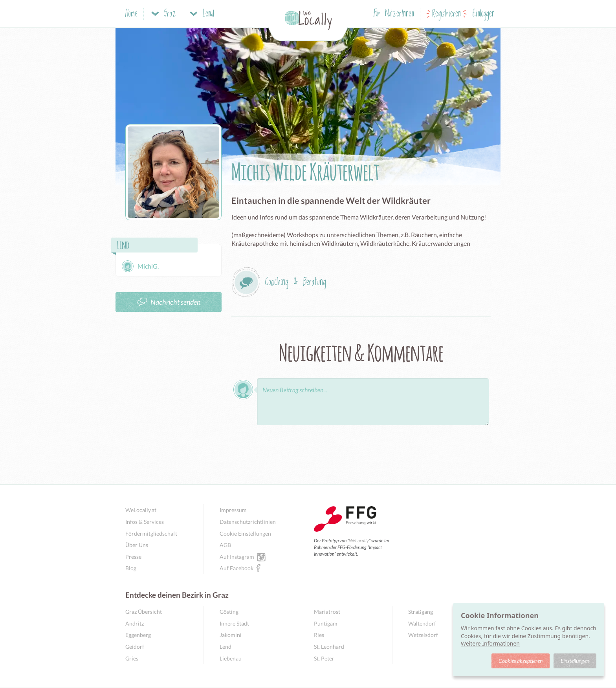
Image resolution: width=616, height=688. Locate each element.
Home (131, 14)
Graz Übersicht (144, 612)
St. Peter (324, 658)
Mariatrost (327, 612)
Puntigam (326, 623)
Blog (131, 568)
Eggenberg (138, 635)
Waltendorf (422, 623)
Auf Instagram (237, 556)
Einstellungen (575, 661)
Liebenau (231, 658)
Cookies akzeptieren (521, 661)
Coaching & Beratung (295, 282)
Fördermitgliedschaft (151, 533)
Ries (319, 635)
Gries (132, 658)
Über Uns (137, 545)
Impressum (233, 510)
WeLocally (359, 541)
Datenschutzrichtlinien (248, 522)
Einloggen (484, 14)
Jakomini (231, 635)
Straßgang (421, 612)
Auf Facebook (236, 568)
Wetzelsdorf (423, 635)
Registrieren (446, 14)
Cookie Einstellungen (245, 533)
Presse (133, 557)
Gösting (229, 612)
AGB (225, 545)
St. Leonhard (329, 647)
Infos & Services (145, 522)
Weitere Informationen (490, 643)
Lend (225, 647)
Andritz (135, 623)
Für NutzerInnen (394, 14)
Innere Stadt (234, 623)
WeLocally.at (141, 510)
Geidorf (135, 647)
